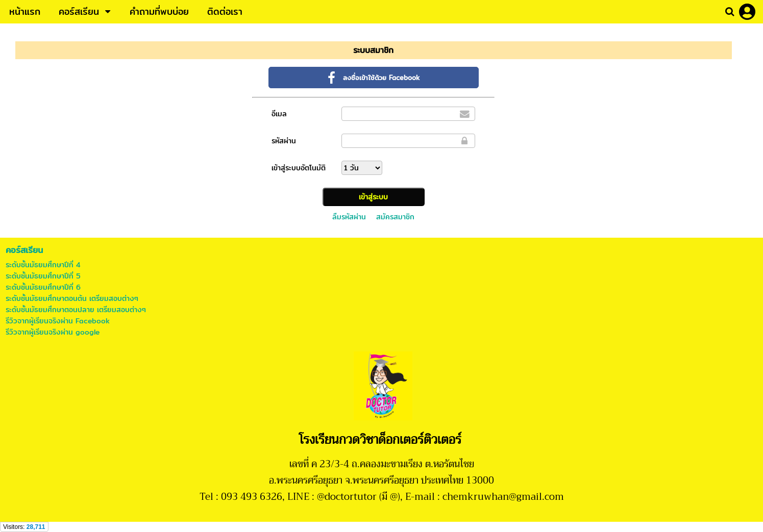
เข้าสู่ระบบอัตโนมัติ (299, 168)
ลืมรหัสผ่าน (349, 217)
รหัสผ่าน (284, 141)
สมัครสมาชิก (395, 217)
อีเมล (279, 114)
